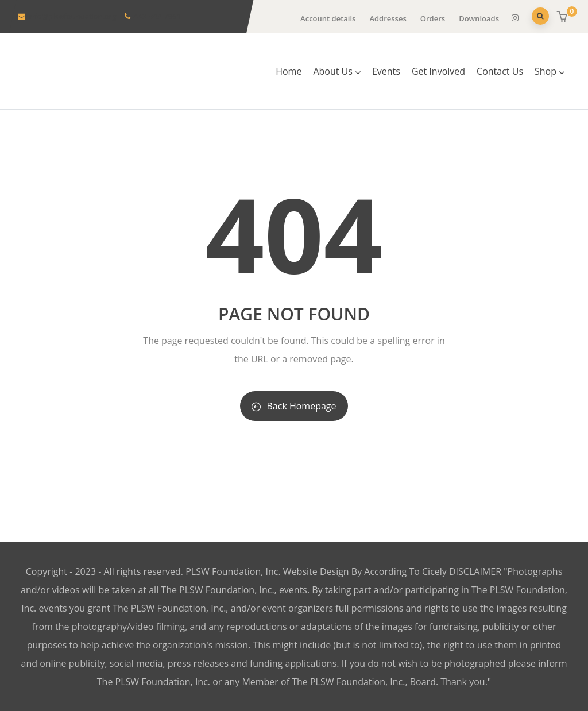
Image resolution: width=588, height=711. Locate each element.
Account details (328, 18)
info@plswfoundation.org (72, 16)
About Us (337, 71)
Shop (550, 71)
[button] (564, 17)
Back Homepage (294, 406)
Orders (433, 18)
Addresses (388, 18)
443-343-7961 (157, 16)
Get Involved (438, 71)
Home (289, 71)
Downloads (479, 18)
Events (386, 71)
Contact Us (500, 71)
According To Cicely (407, 571)
